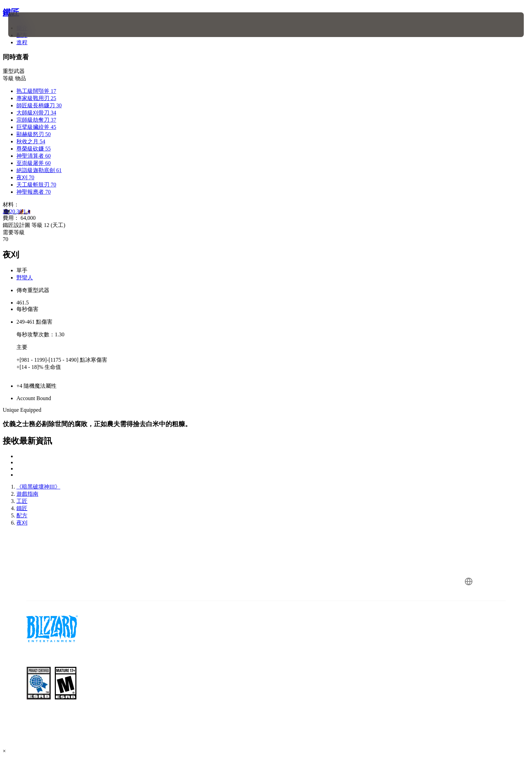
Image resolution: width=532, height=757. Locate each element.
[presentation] (34, 25)
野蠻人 (25, 278)
